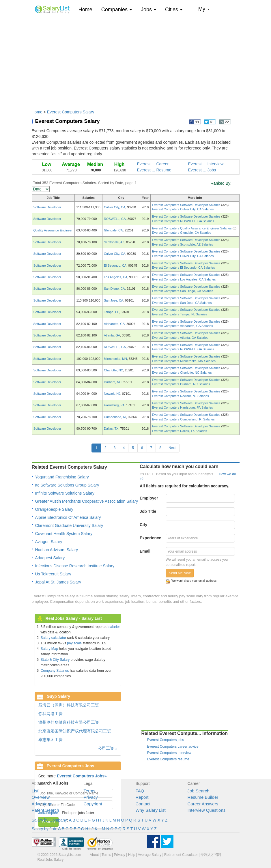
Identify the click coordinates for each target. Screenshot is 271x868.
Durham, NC (113, 382)
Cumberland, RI (115, 417)
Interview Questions (207, 810)
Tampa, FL (111, 312)
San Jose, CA (114, 300)
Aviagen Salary (49, 542)
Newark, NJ (112, 394)
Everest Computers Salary (71, 112)
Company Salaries (55, 671)
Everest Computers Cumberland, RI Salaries (183, 419)
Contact (143, 804)
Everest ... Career (153, 164)
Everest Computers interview (169, 753)
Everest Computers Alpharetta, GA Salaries (183, 326)
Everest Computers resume (168, 759)
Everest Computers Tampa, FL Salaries (180, 314)
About (94, 855)
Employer (149, 498)
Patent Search (45, 810)
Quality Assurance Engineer (53, 230)
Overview (41, 797)
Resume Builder (203, 797)
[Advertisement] (136, 61)
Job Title (148, 511)
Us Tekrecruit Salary (53, 574)
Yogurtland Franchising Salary (62, 477)
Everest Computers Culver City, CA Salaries (183, 209)
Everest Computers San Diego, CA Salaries (183, 291)
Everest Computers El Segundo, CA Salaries (184, 267)
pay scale (74, 643)
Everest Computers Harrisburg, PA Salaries (183, 407)
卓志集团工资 (51, 740)
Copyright (93, 804)
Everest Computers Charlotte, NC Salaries (182, 373)
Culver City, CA (115, 207)
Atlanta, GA (112, 335)
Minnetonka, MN (115, 359)
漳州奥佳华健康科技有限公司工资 (69, 722)
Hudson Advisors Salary (57, 550)
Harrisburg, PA (114, 405)
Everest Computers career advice (173, 747)
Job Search (199, 791)
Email (145, 551)
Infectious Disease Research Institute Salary (75, 566)
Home (88, 9)
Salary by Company (49, 820)
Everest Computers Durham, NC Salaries (181, 384)
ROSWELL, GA (115, 219)
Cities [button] (174, 10)
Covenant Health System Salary (64, 534)
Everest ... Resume (154, 170)
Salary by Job (44, 829)
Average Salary (149, 855)
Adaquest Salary (50, 558)
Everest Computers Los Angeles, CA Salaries (184, 279)
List (35, 791)
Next (172, 448)
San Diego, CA (114, 289)
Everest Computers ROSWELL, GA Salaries (183, 221)
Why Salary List (151, 810)
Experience (151, 538)
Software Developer (47, 207)
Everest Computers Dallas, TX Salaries (180, 431)
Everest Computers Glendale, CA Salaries (182, 233)
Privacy (91, 797)
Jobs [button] (148, 10)
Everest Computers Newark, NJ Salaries (181, 396)
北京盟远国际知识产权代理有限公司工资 (75, 731)
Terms (90, 791)
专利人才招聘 (211, 855)
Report (142, 797)
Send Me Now (180, 573)
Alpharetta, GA (114, 324)
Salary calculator (54, 638)
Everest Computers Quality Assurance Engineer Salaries (192, 228)
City (143, 525)
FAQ (140, 791)
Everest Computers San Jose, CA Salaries (182, 303)
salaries (114, 627)
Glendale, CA (113, 230)
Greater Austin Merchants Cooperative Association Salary (87, 501)
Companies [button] (117, 10)
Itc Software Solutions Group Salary (67, 485)
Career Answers (203, 804)
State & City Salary (55, 660)
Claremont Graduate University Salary (69, 525)
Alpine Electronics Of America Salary (68, 517)
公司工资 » (108, 748)
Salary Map (49, 649)
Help (132, 855)
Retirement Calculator (181, 855)
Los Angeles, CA (116, 277)
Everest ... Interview (206, 164)
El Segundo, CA (115, 265)
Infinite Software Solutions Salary (65, 493)
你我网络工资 (51, 714)
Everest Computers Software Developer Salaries (187, 205)
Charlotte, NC (114, 370)
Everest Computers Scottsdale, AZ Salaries (183, 244)
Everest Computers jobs (166, 740)
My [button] (204, 9)
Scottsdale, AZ (114, 242)
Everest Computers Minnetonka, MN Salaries (184, 361)
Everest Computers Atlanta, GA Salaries (180, 338)
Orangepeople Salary (54, 509)
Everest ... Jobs (202, 170)
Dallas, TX (111, 429)
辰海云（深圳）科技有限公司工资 (69, 705)
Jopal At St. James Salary (58, 582)
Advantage (42, 804)
